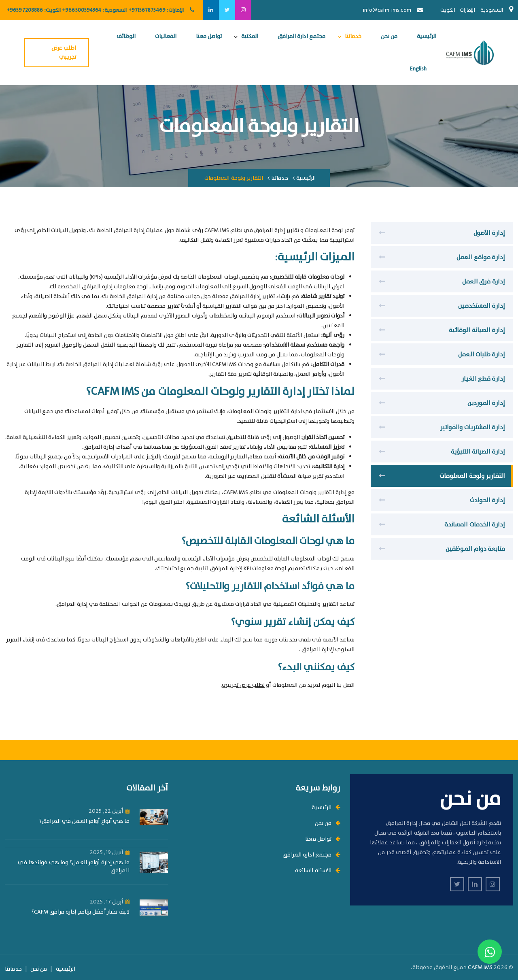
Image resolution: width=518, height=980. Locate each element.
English (418, 69)
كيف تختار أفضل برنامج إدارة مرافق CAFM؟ (81, 912)
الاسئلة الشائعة (318, 871)
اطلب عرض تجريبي (64, 53)
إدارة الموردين (486, 403)
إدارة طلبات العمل (482, 355)
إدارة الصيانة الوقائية (477, 330)
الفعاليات (166, 36)
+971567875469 (147, 10)
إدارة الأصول (489, 233)
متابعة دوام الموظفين (475, 549)
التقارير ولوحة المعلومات (472, 476)
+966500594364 (82, 10)
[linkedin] (211, 10)
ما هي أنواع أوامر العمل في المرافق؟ (84, 821)
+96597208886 (25, 10)
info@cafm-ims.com (387, 10)
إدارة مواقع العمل (481, 258)
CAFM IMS (480, 967)
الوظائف (126, 36)
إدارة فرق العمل (484, 282)
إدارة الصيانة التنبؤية (478, 452)
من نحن (389, 36)
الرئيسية (427, 36)
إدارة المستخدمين (482, 306)
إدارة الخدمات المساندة (475, 525)
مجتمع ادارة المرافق (301, 36)
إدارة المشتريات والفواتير (473, 428)
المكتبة (250, 36)
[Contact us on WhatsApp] (490, 952)
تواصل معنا (209, 36)
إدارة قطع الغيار (483, 379)
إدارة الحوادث (487, 501)
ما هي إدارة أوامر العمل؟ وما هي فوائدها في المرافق (73, 867)
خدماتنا (353, 36)
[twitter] (227, 10)
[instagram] (243, 10)
